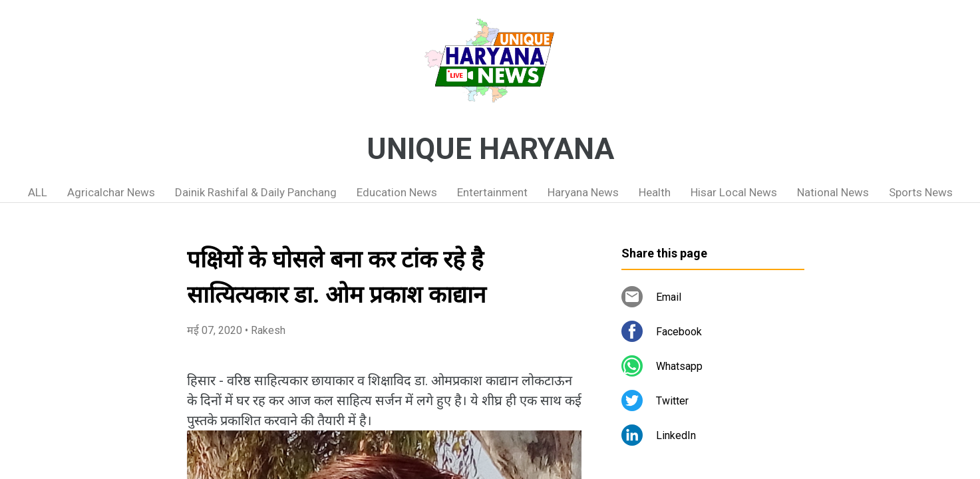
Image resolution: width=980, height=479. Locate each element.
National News (833, 192)
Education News (397, 192)
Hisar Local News (734, 192)
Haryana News (583, 192)
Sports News (921, 192)
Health (655, 192)
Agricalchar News (111, 192)
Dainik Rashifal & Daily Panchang (256, 192)
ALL (38, 192)
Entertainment (492, 192)
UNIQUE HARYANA (490, 149)
